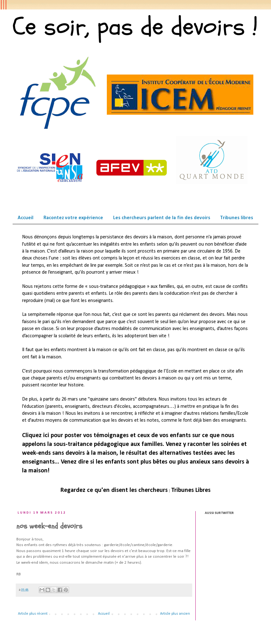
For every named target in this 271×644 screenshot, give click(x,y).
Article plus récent (33, 614)
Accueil (26, 218)
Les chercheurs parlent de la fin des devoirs (162, 218)
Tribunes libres (237, 218)
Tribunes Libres (191, 490)
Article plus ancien (175, 614)
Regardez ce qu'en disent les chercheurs (114, 490)
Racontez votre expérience (73, 218)
